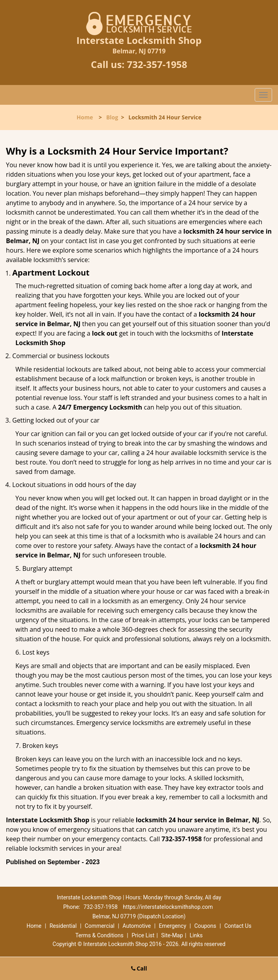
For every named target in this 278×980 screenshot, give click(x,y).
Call (139, 968)
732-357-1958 (157, 64)
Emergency (172, 926)
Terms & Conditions (100, 935)
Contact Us (238, 926)
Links (196, 935)
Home (85, 117)
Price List (143, 935)
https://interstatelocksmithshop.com (168, 907)
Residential (63, 926)
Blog (112, 117)
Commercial (100, 926)
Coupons (205, 926)
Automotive (137, 926)
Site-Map (172, 935)
